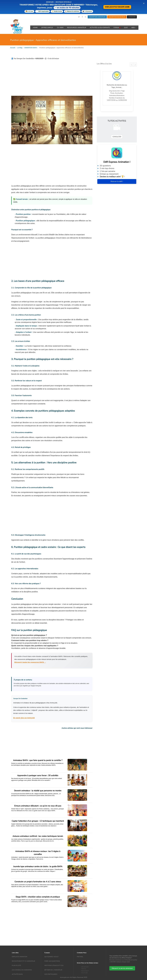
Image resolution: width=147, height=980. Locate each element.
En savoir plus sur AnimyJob (24, 718)
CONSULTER (117, 137)
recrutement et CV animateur (23, 961)
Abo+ (133, 28)
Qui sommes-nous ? (52, 957)
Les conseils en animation (22, 970)
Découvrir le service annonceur (122, 968)
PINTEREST (85, 971)
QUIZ (126, 28)
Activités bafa (17, 974)
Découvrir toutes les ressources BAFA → (30, 662)
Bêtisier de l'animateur (53, 970)
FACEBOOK (85, 967)
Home (35, 28)
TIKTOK (84, 969)
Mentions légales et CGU (54, 966)
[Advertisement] (52, 78)
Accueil (13, 48)
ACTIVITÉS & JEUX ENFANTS (100, 28)
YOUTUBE (84, 973)
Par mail (80, 957)
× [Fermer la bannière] (144, 3)
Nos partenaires (51, 974)
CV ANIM (60, 28)
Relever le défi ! (117, 181)
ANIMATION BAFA (31, 48)
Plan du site (16, 966)
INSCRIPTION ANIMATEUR (97, 17)
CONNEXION (132, 17)
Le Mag (20, 48)
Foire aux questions (52, 961)
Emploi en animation (20, 957)
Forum (117, 28)
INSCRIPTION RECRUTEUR (117, 17)
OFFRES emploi (47, 28)
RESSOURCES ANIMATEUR (77, 28)
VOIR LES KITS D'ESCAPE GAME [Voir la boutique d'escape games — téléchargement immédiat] (117, 7)
